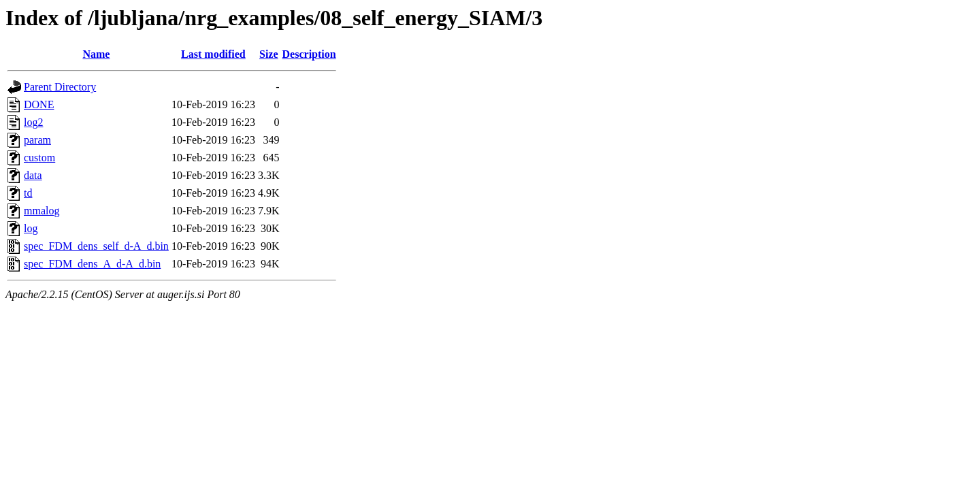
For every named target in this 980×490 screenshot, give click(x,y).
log (31, 228)
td (28, 193)
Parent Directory (60, 87)
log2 (33, 122)
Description (309, 54)
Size (269, 54)
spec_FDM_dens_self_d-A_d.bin (96, 246)
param (37, 140)
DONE (39, 104)
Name (96, 54)
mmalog (42, 211)
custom (39, 158)
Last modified (213, 54)
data (33, 175)
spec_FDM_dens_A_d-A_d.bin (92, 264)
